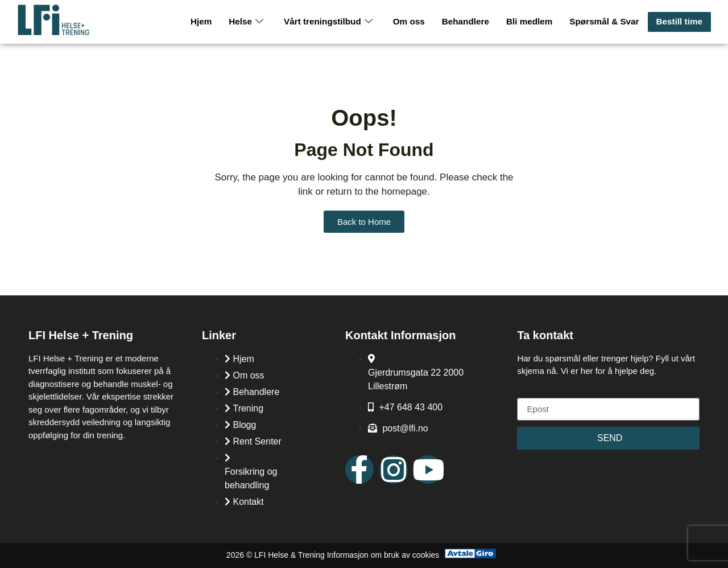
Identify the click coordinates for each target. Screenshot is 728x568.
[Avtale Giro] (470, 555)
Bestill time (680, 21)
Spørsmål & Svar (606, 21)
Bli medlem (532, 21)
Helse (252, 22)
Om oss (413, 21)
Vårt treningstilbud (333, 22)
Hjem (207, 21)
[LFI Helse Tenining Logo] (53, 33)
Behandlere (469, 21)
